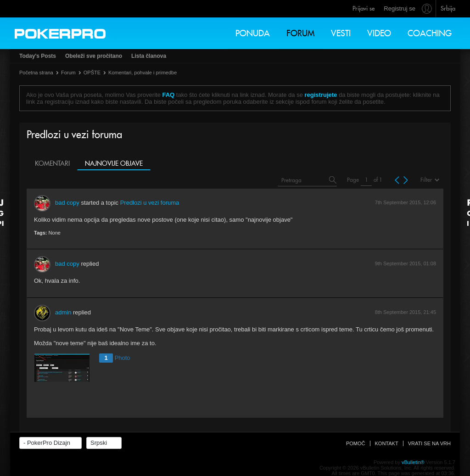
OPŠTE (92, 73)
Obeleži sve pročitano (94, 56)
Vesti (341, 33)
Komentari (52, 163)
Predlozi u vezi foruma (150, 203)
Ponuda (253, 33)
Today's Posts (38, 56)
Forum (300, 33)
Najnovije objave (114, 163)
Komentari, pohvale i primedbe (143, 73)
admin (63, 312)
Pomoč (356, 443)
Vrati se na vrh (429, 443)
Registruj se (400, 8)
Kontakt (387, 443)
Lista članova (149, 56)
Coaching (430, 33)
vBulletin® (413, 462)
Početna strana (36, 73)
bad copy (67, 203)
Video (379, 33)
